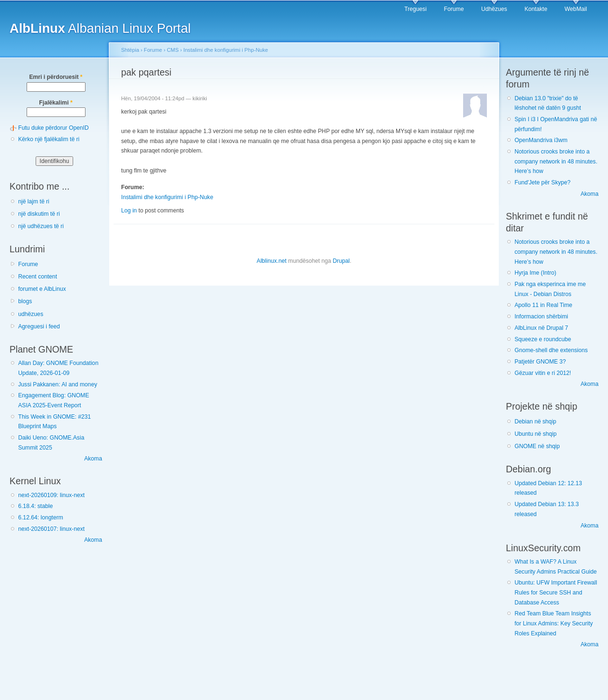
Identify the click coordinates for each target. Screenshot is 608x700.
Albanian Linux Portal (100, 28)
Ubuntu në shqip (536, 434)
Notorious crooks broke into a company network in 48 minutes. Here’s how (556, 161)
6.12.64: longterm (41, 518)
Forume (454, 9)
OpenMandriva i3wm (541, 140)
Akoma (93, 459)
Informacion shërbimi (541, 316)
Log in (129, 211)
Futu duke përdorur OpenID (53, 128)
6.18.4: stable (35, 506)
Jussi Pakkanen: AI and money (57, 384)
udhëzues (31, 314)
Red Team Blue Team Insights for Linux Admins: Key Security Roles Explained (554, 623)
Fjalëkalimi (56, 103)
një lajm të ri (34, 201)
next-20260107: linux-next (51, 529)
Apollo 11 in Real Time (543, 305)
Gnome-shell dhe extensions (551, 350)
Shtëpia (130, 50)
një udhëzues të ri (41, 226)
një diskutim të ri (39, 214)
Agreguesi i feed (39, 326)
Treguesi (415, 9)
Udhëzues (494, 9)
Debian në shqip (535, 422)
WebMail (576, 9)
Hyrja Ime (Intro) (535, 273)
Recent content (38, 277)
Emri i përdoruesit (56, 77)
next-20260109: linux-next (51, 495)
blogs (25, 301)
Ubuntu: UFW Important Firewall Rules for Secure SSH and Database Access (556, 592)
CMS (173, 50)
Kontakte (536, 9)
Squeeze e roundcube (543, 339)
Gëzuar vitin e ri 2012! (543, 373)
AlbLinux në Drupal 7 (541, 328)
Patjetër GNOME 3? (540, 362)
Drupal (341, 261)
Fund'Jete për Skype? (542, 182)
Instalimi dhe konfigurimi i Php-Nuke (226, 50)
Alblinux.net (271, 261)
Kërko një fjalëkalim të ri (49, 139)
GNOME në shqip (537, 446)
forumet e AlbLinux (42, 289)
